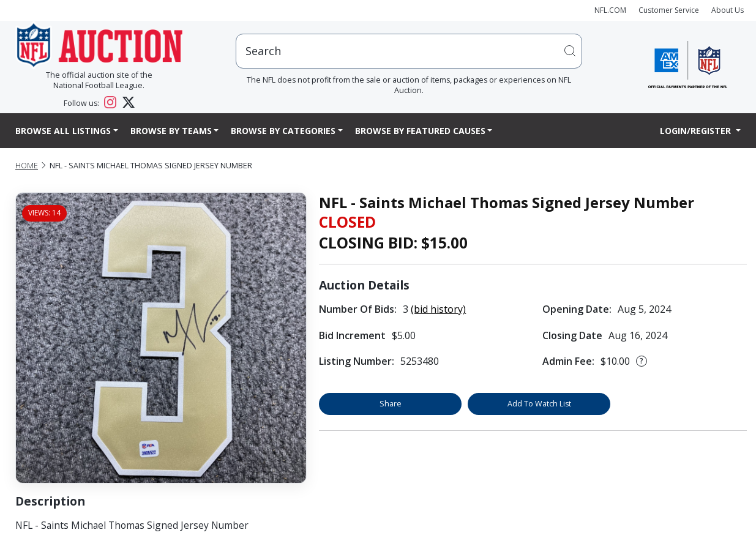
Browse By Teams (171, 131)
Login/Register (697, 131)
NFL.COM (610, 10)
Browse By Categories (283, 131)
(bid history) (438, 309)
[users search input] (409, 51)
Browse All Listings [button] (63, 131)
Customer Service (669, 10)
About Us (728, 10)
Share (391, 404)
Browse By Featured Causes (420, 131)
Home (27, 166)
